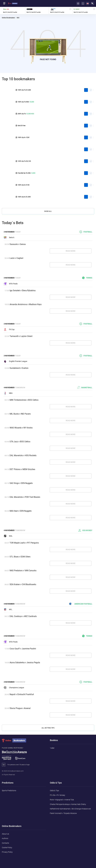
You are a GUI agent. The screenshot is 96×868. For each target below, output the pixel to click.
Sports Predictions (9, 791)
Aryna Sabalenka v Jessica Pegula (25, 662)
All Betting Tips (48, 728)
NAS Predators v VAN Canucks (23, 571)
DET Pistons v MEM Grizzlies (22, 469)
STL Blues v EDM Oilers (20, 557)
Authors (5, 838)
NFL (8, 609)
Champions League (14, 688)
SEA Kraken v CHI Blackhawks (23, 584)
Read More (71, 251)
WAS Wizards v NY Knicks (21, 428)
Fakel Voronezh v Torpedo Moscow (63, 813)
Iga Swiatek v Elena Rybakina (23, 290)
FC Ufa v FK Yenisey (57, 795)
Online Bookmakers (8, 18)
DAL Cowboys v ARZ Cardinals (23, 616)
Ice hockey (85, 530)
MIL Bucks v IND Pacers (20, 414)
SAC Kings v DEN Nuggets (21, 483)
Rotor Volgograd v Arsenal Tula (62, 800)
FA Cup (9, 329)
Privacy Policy (7, 852)
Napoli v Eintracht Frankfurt (22, 694)
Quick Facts (91, 89)
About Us (5, 834)
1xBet (52, 748)
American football (81, 604)
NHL (8, 536)
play (86, 90)
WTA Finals (11, 284)
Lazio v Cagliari (16, 258)
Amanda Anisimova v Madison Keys (26, 304)
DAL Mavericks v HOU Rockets (23, 455)
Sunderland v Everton (19, 368)
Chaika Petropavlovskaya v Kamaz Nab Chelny (68, 804)
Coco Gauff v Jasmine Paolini (23, 649)
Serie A (9, 237)
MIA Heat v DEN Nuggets (21, 511)
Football (86, 232)
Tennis (87, 278)
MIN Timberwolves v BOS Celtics (24, 400)
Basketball (85, 388)
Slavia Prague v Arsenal (20, 708)
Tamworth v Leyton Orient (21, 336)
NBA (8, 393)
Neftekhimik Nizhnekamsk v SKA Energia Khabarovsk (70, 809)
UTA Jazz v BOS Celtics (20, 442)
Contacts (5, 843)
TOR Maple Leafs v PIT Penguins (24, 543)
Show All (48, 211)
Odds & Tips (54, 791)
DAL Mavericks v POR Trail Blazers (25, 497)
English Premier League (15, 361)
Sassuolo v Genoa (18, 244)
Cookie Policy (7, 848)
